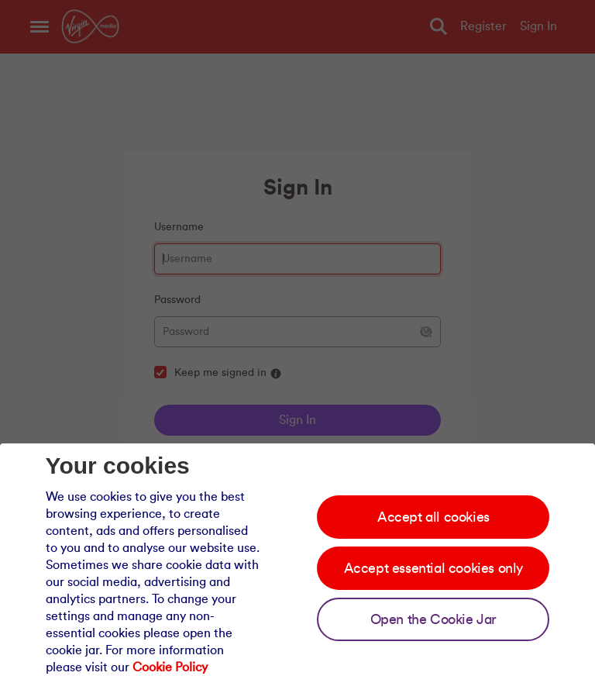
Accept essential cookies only (433, 568)
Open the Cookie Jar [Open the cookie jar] (433, 619)
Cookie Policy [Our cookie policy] (170, 667)
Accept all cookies (433, 517)
